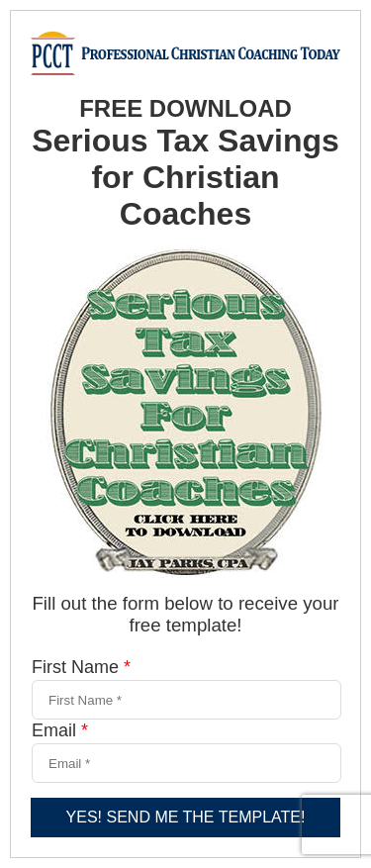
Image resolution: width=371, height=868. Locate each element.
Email (60, 730)
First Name (81, 667)
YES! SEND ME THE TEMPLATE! (186, 817)
